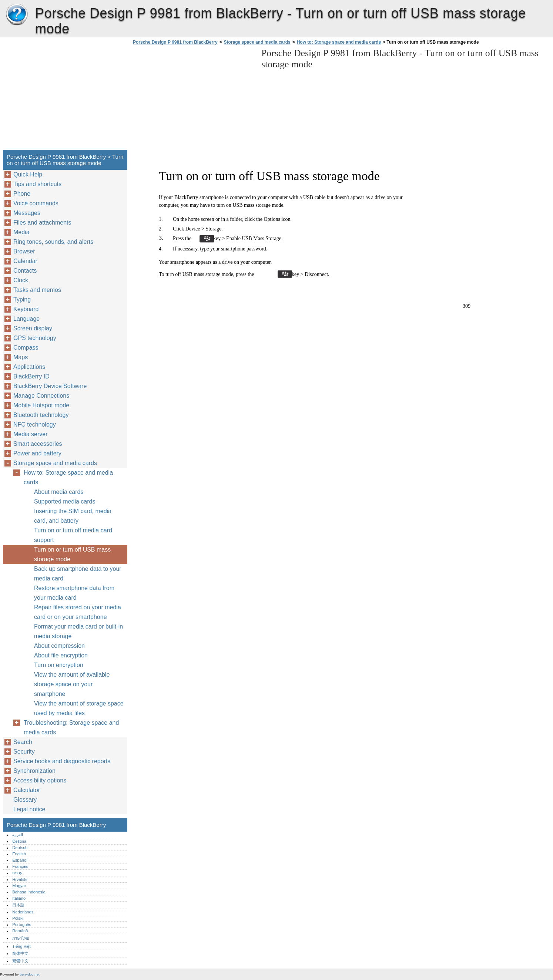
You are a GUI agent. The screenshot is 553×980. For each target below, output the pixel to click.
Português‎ (22, 925)
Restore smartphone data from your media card (74, 593)
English (19, 854)
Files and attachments (42, 223)
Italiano (19, 898)
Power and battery (37, 453)
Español (20, 860)
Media (21, 232)
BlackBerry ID (31, 376)
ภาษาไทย (21, 938)
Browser (24, 251)
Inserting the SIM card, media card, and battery (73, 516)
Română (20, 931)
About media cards (59, 492)
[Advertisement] (193, 100)
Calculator (27, 790)
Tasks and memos (37, 290)
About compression (59, 646)
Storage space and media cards (257, 42)
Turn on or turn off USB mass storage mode (72, 554)
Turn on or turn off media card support (73, 535)
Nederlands (23, 912)
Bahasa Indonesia (29, 892)
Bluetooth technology (41, 415)
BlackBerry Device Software (50, 386)
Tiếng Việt (21, 946)
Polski (18, 918)
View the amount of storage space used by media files (79, 708)
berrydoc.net (29, 974)
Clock (21, 280)
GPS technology (35, 338)
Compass (26, 348)
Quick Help (28, 174)
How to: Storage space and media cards (339, 42)
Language (26, 319)
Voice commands (36, 203)
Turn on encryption (59, 665)
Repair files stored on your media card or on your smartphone (78, 612)
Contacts (25, 271)
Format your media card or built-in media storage (78, 631)
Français (20, 866)
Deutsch (20, 848)
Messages (27, 213)
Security (24, 752)
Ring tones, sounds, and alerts (53, 242)
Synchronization (34, 771)
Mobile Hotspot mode (41, 405)
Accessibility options (40, 780)
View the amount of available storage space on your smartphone (72, 684)
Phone (22, 194)
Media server (30, 434)
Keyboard (26, 309)
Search (23, 742)
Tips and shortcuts (37, 184)
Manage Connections (41, 396)
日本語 (18, 905)
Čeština (19, 841)
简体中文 (20, 953)
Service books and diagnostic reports (62, 761)
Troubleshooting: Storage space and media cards (71, 728)
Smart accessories (38, 444)
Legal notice (29, 809)
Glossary (25, 800)
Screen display (33, 328)
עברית (17, 873)
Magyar (19, 886)
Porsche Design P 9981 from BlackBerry (17, 15)
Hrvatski (20, 879)
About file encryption (61, 655)
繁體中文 (20, 961)
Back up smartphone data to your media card (78, 574)
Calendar (25, 261)
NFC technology (35, 425)
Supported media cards (65, 501)
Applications (29, 367)
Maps (21, 357)
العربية (18, 835)
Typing (22, 299)
